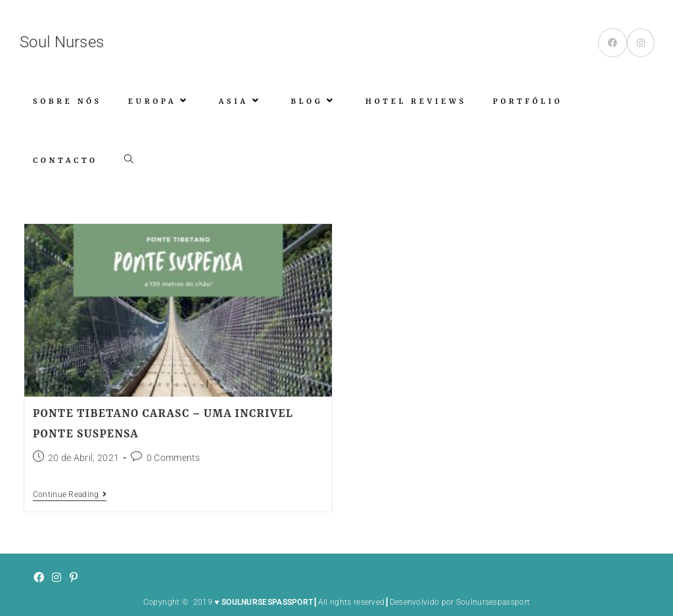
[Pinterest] (74, 578)
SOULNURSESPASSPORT (267, 602)
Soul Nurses (62, 42)
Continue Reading (70, 495)
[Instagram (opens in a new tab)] (641, 43)
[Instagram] (57, 578)
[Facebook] (39, 578)
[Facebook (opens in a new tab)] (613, 43)
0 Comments (174, 458)
